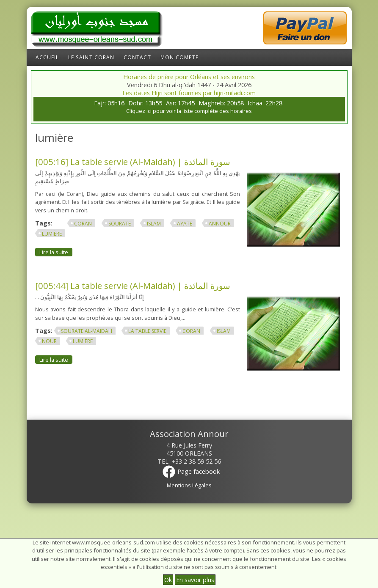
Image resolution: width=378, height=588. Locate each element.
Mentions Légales (189, 485)
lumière (52, 234)
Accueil (47, 57)
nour (49, 341)
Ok (168, 580)
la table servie (147, 331)
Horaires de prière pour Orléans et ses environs (189, 77)
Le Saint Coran (91, 57)
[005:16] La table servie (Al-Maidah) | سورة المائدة (133, 162)
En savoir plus (195, 580)
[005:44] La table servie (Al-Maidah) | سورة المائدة (133, 286)
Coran (83, 224)
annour (220, 224)
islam (154, 224)
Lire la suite (56, 252)
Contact (137, 57)
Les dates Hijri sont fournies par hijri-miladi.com (189, 93)
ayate (185, 224)
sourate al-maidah (87, 331)
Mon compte (180, 57)
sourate (120, 224)
